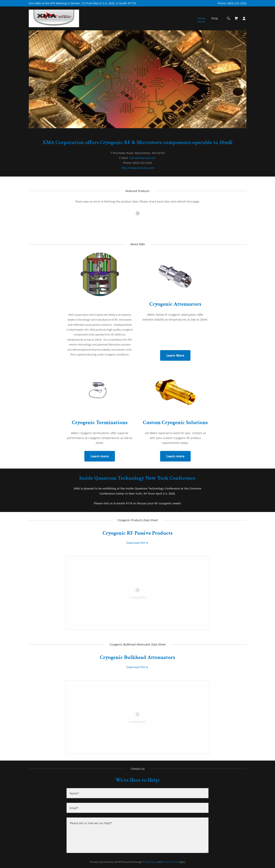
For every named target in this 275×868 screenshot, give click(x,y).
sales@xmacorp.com (142, 158)
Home (201, 18)
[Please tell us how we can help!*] (137, 835)
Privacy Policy (150, 862)
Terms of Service (170, 862)
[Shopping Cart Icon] (236, 18)
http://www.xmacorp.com (138, 168)
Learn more (100, 456)
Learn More (175, 355)
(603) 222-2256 (237, 3)
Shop (215, 18)
